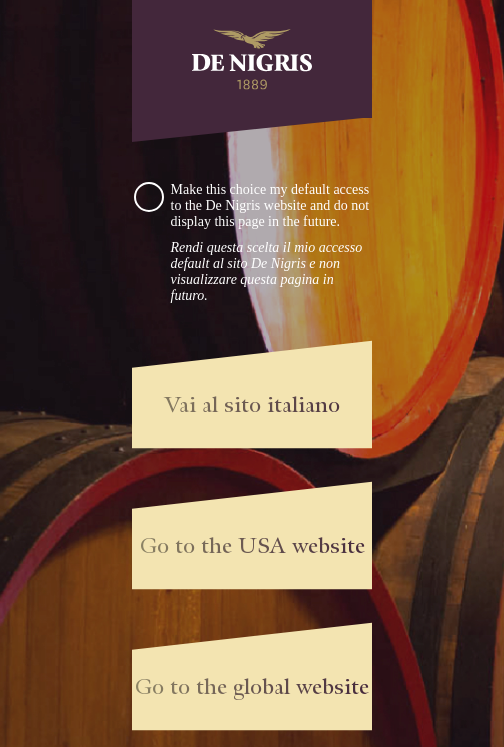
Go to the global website (252, 687)
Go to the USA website (252, 546)
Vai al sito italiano (252, 405)
